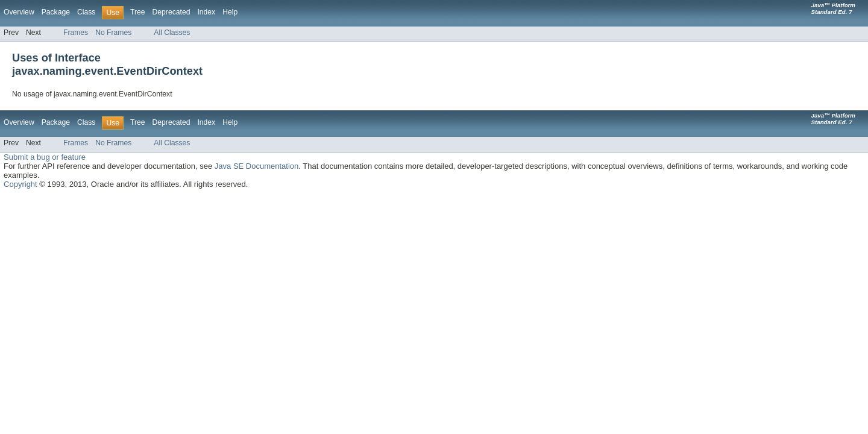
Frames (76, 33)
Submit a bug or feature (45, 157)
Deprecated (171, 12)
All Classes (172, 33)
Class (86, 12)
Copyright (20, 184)
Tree (138, 12)
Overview (19, 12)
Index (206, 12)
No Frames (113, 33)
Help (230, 12)
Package (56, 12)
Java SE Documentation (256, 166)
